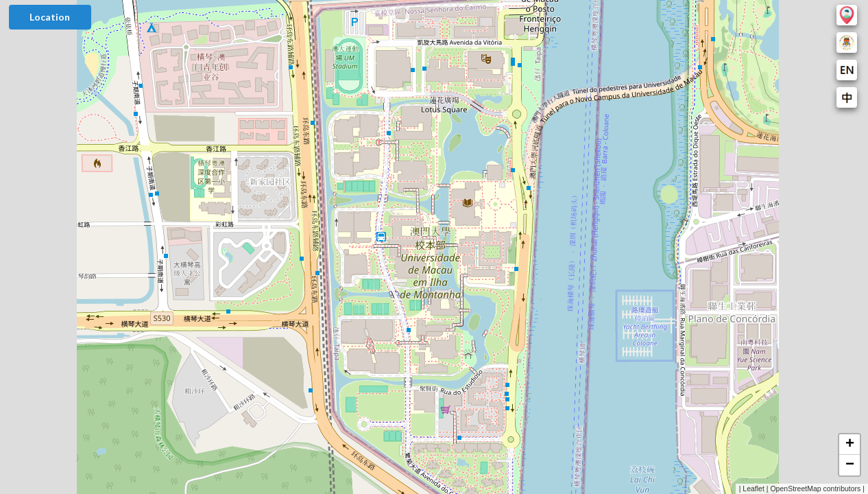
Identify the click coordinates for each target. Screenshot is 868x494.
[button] (849, 445)
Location (50, 17)
